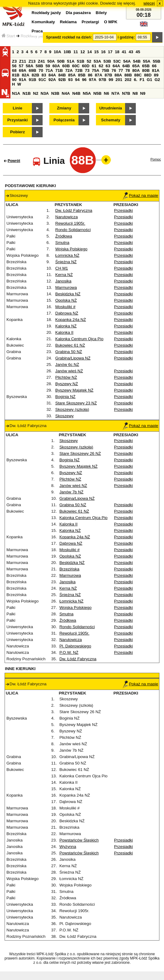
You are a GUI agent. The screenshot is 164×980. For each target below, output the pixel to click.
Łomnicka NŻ (67, 255)
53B (107, 61)
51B (81, 61)
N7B (126, 93)
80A (136, 70)
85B (82, 75)
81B (16, 75)
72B (79, 70)
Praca (37, 31)
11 (76, 52)
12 (83, 52)
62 (101, 66)
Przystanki (18, 120)
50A (51, 61)
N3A (45, 93)
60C (76, 66)
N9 (143, 93)
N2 (36, 93)
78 (128, 70)
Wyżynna (68, 847)
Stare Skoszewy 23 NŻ (76, 403)
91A (23, 80)
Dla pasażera (78, 13)
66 (154, 66)
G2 (157, 80)
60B (66, 66)
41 (124, 52)
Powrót (14, 161)
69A (23, 70)
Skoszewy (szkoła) (72, 409)
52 (89, 61)
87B (108, 75)
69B (32, 70)
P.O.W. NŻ (69, 652)
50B (61, 61)
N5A (87, 93)
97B (102, 80)
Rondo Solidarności (73, 230)
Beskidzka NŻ (68, 294)
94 (77, 80)
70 (41, 70)
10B (67, 52)
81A (156, 70)
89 (156, 75)
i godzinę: (126, 37)
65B (146, 66)
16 (103, 52)
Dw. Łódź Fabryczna (74, 210)
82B (35, 75)
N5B (97, 93)
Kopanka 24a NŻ (71, 320)
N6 (107, 93)
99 (111, 80)
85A (72, 75)
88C (138, 75)
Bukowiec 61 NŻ (70, 345)
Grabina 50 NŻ (69, 352)
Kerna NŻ (64, 275)
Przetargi (90, 22)
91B (32, 80)
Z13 (32, 61)
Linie (17, 108)
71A (49, 70)
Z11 (23, 61)
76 (114, 70)
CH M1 (61, 268)
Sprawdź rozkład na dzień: (69, 37)
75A (96, 70)
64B (126, 66)
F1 (142, 80)
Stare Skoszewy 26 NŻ (80, 453)
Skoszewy (64, 416)
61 (94, 66)
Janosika (63, 281)
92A (52, 80)
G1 (150, 80)
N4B (76, 93)
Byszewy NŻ (67, 384)
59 (48, 66)
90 (14, 80)
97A (93, 80)
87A (98, 75)
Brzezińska (69, 569)
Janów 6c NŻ (67, 365)
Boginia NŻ (65, 397)
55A (147, 61)
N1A (16, 93)
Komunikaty (43, 22)
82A (25, 75)
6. (136, 80)
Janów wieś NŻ (69, 371)
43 (131, 52)
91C (42, 80)
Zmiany (64, 108)
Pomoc (156, 159)
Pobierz (17, 132)
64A (116, 66)
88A (118, 75)
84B (62, 75)
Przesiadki (123, 210)
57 (21, 66)
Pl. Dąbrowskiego (75, 646)
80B (146, 70)
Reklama (68, 22)
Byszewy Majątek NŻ (74, 390)
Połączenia (64, 120)
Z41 (42, 61)
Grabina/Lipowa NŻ (73, 358)
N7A (116, 93)
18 (117, 52)
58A (29, 66)
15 (96, 52)
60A (56, 66)
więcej (149, 3)
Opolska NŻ (66, 300)
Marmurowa (66, 287)
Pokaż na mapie (140, 195)
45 (138, 52)
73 (87, 70)
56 (14, 66)
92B (62, 80)
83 (44, 75)
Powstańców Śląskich (79, 840)
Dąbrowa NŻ (67, 313)
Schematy (111, 120)
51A (71, 61)
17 (110, 52)
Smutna (62, 243)
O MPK (111, 22)
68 (14, 70)
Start (8, 36)
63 (108, 66)
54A (127, 61)
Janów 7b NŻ (72, 492)
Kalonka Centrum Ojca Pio (79, 339)
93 (70, 80)
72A (69, 70)
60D (86, 66)
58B (39, 66)
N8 (135, 93)
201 (119, 80)
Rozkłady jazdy (34, 36)
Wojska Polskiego (71, 249)
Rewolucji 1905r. (70, 223)
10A (57, 52)
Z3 (14, 61)
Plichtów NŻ (66, 377)
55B (156, 61)
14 (90, 52)
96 (84, 80)
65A (136, 66)
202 (128, 80)
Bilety (101, 13)
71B (59, 70)
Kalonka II (64, 332)
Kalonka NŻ (66, 326)
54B (137, 61)
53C (117, 61)
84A (52, 75)
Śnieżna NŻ (66, 262)
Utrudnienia (111, 108)
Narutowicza (66, 217)
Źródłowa (64, 236)
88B (128, 75)
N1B (27, 93)
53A (97, 61)
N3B (55, 93)
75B (105, 70)
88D (148, 75)
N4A (66, 93)
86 (90, 75)
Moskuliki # (65, 307)
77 (121, 70)
